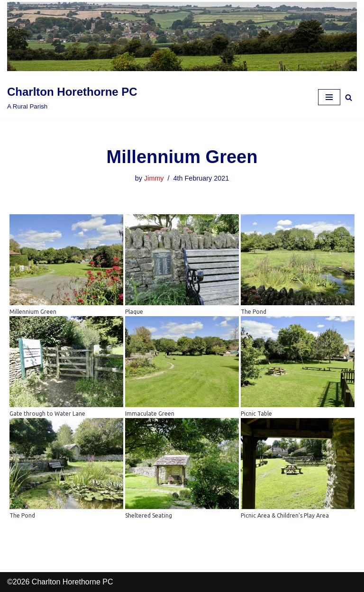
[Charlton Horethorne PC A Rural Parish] (72, 97)
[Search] (349, 97)
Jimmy (154, 178)
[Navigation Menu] (329, 97)
